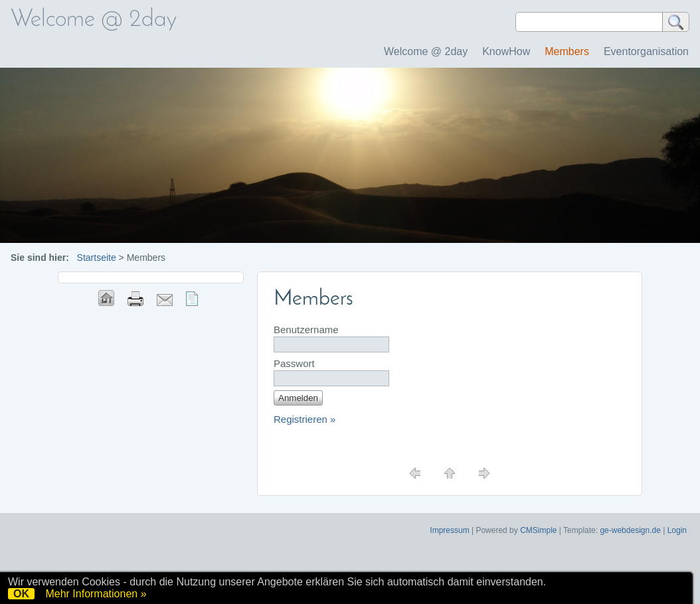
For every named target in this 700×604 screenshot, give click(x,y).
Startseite (97, 258)
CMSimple (538, 530)
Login (677, 530)
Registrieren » (305, 419)
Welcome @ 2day (426, 51)
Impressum (449, 530)
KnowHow (506, 51)
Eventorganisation (646, 51)
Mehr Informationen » (96, 594)
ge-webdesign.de (630, 530)
